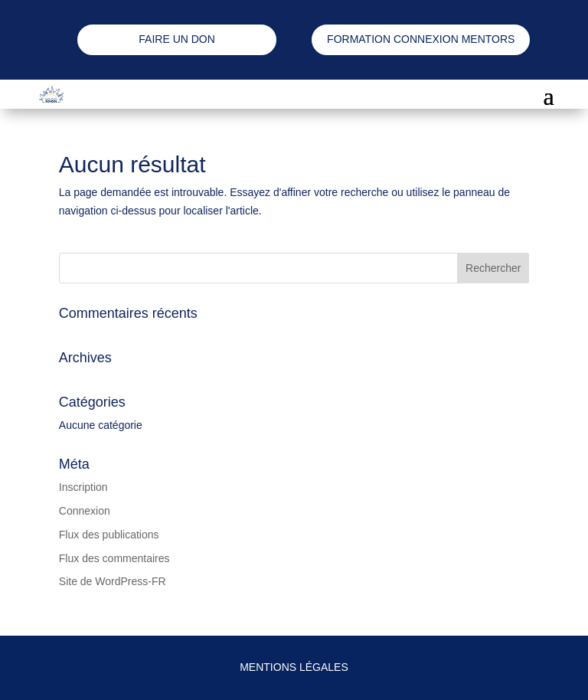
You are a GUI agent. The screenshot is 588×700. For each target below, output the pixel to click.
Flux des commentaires (114, 558)
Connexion (85, 511)
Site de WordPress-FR (113, 581)
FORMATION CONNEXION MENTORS (421, 39)
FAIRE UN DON (177, 39)
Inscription (83, 487)
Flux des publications (109, 535)
